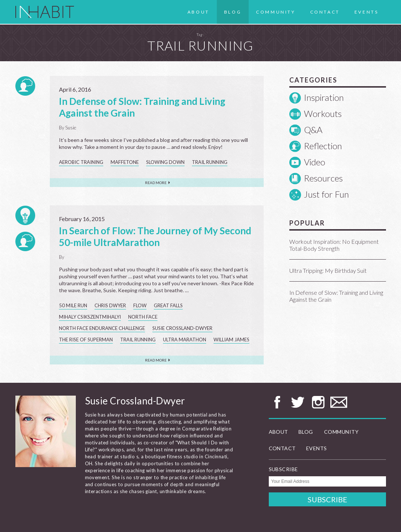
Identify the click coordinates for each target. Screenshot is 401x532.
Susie (71, 128)
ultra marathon (185, 340)
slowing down (165, 162)
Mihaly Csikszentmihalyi (90, 317)
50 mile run (73, 305)
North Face (143, 317)
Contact (325, 12)
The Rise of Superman (86, 340)
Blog (233, 12)
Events (367, 12)
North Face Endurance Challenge (102, 328)
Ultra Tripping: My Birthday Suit (328, 270)
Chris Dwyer (110, 305)
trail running (210, 162)
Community (276, 12)
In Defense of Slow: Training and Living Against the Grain (336, 296)
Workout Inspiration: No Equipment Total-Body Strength (334, 245)
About (198, 12)
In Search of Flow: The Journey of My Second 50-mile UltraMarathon (155, 236)
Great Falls (168, 305)
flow (140, 305)
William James (231, 340)
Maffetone (125, 162)
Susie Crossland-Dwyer (182, 328)
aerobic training (81, 162)
